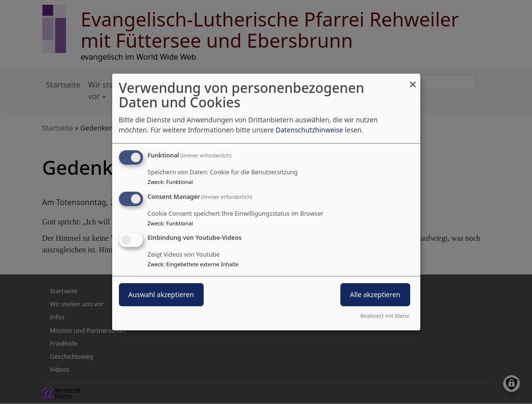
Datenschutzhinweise (309, 130)
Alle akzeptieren (375, 295)
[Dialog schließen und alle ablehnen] (413, 80)
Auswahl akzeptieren (161, 295)
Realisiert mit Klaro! (385, 316)
